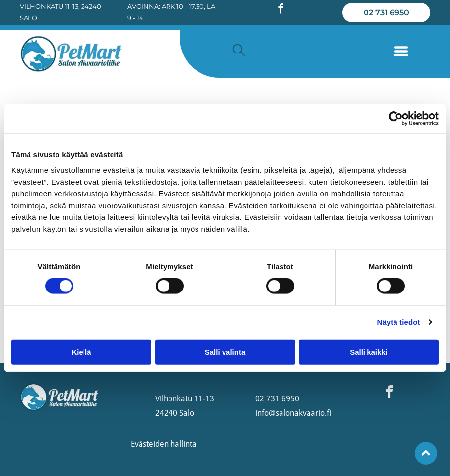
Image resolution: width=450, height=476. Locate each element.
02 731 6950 (277, 399)
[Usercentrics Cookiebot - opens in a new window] (396, 119)
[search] (239, 51)
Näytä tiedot (399, 322)
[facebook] (281, 10)
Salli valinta (225, 352)
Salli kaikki (369, 352)
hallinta (183, 444)
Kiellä (81, 352)
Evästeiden (150, 444)
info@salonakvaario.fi (293, 413)
